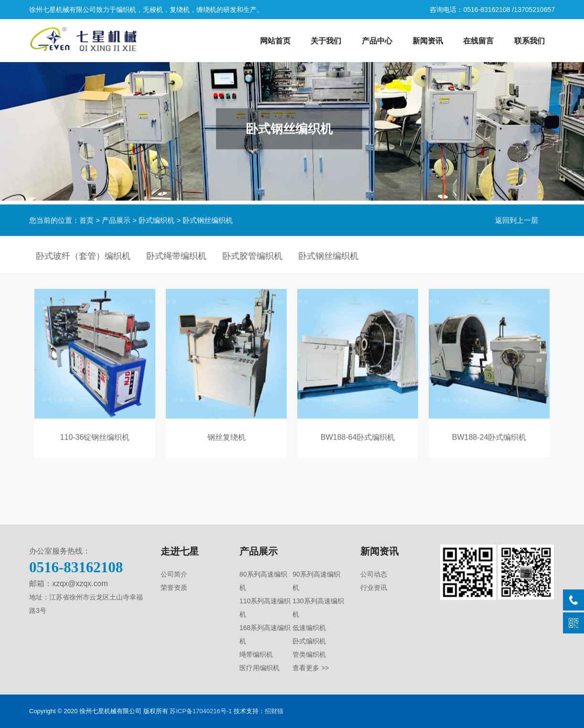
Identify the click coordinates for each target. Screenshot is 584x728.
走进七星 (180, 551)
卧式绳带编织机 (176, 256)
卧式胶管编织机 (252, 256)
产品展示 (116, 218)
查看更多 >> (311, 668)
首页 (87, 218)
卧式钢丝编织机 (208, 218)
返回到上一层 (517, 218)
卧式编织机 (157, 218)
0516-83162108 (76, 567)
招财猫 (274, 711)
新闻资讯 (428, 41)
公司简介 (174, 574)
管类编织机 (309, 654)
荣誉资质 (174, 588)
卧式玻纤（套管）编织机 (83, 256)
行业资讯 (374, 588)
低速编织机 (309, 628)
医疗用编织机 (260, 668)
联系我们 (530, 41)
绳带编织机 (256, 654)
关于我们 (326, 41)
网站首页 (275, 41)
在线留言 (478, 41)
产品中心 (377, 41)
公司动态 (374, 574)
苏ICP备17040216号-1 (201, 711)
